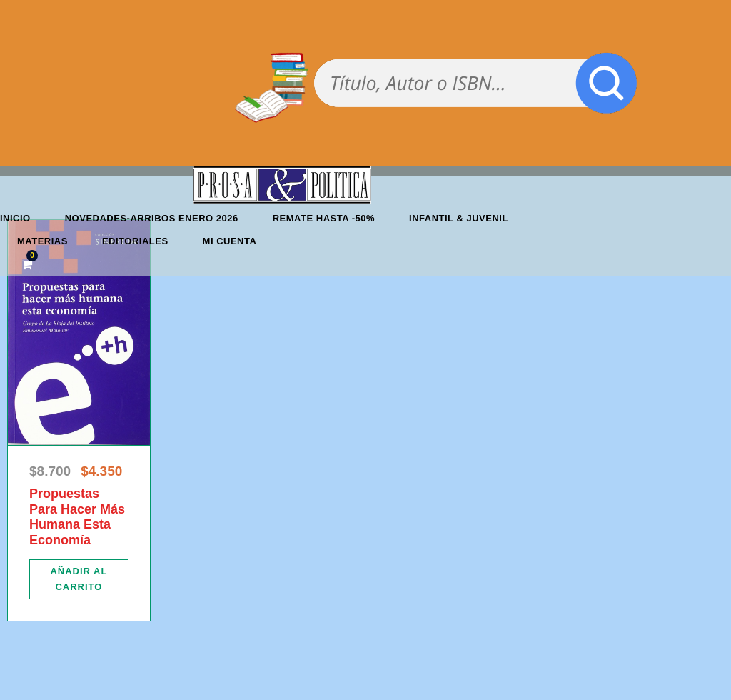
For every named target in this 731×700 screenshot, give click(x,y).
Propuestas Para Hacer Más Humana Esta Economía (77, 517)
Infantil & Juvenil (459, 218)
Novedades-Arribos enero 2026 (152, 218)
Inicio (15, 218)
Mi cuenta (230, 241)
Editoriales (135, 241)
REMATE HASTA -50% (324, 218)
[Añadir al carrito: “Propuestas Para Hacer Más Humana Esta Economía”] (79, 579)
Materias (42, 241)
